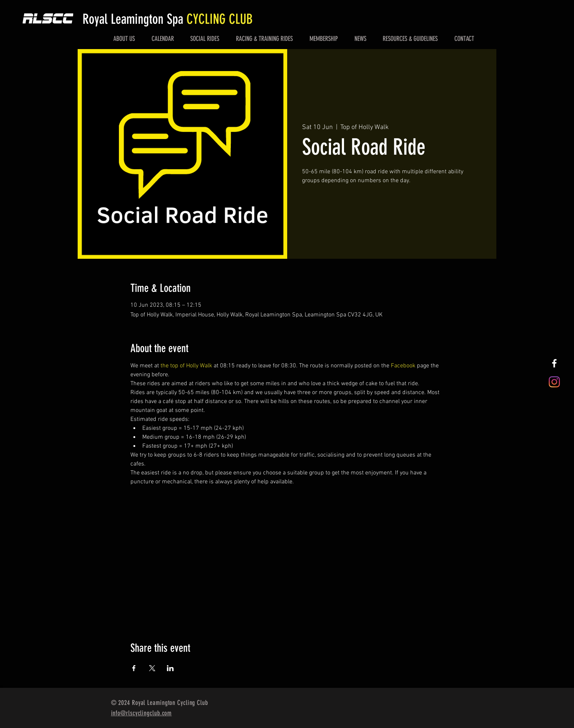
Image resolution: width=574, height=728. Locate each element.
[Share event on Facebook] (134, 668)
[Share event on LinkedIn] (170, 668)
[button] (124, 39)
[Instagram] (554, 382)
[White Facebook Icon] (554, 363)
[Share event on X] (152, 668)
